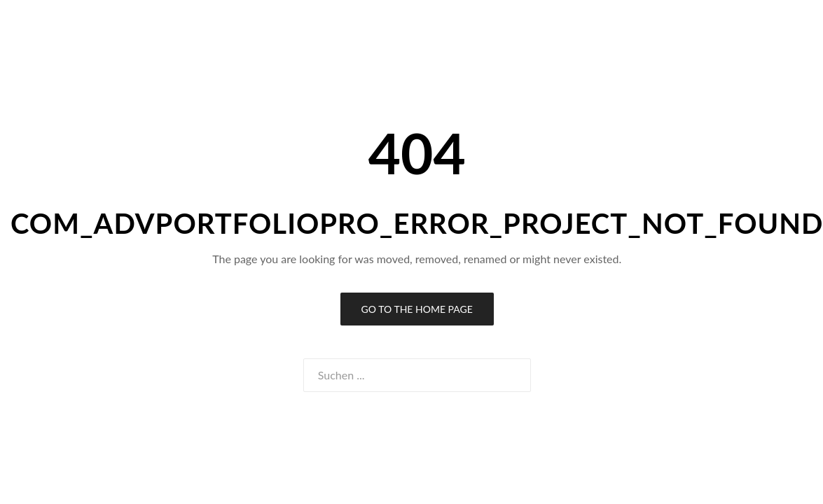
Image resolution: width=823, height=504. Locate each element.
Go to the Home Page (417, 309)
